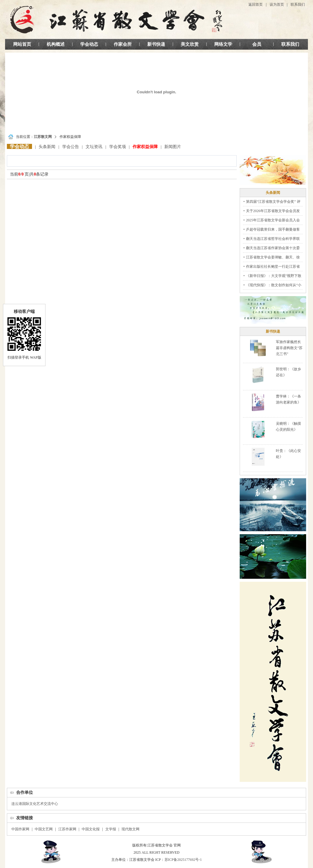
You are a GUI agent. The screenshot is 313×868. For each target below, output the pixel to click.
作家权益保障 (145, 147)
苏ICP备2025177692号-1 (183, 860)
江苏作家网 (67, 829)
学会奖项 (118, 147)
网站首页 (22, 44)
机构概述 (56, 44)
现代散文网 (130, 829)
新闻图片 (173, 147)
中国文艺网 (44, 829)
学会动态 (89, 44)
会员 (257, 44)
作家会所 (123, 44)
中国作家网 (20, 829)
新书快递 (156, 44)
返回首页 (256, 4)
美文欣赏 (190, 44)
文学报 (111, 829)
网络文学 (223, 44)
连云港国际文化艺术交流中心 (35, 804)
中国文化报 (91, 829)
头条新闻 (47, 147)
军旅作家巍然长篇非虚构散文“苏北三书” (289, 348)
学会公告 (71, 147)
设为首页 (277, 4)
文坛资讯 (94, 147)
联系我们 (298, 4)
